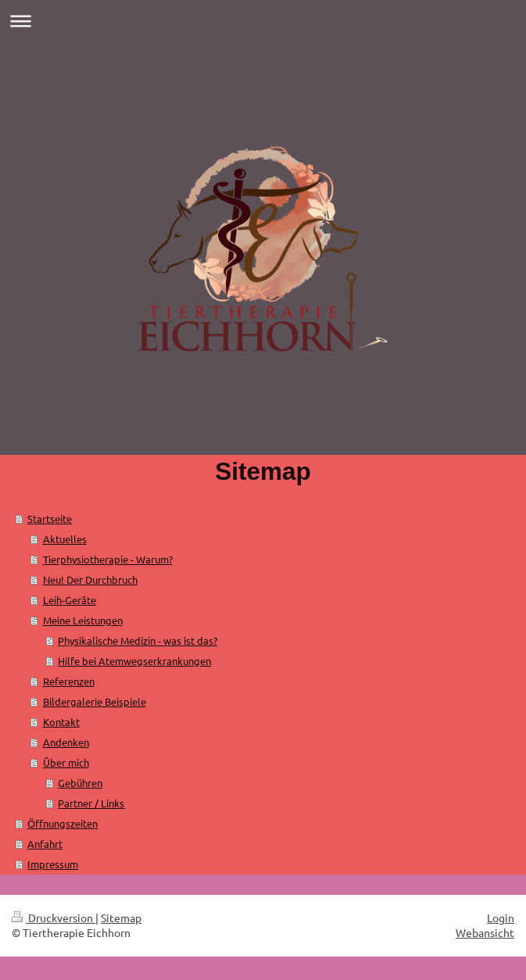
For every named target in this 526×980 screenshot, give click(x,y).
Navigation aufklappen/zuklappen (263, 21)
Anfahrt (45, 844)
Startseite (50, 519)
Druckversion (54, 917)
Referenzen (69, 681)
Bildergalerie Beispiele (95, 701)
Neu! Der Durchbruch (90, 579)
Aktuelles (65, 539)
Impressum (53, 864)
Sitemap (121, 917)
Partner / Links (91, 803)
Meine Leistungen (83, 620)
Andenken (66, 742)
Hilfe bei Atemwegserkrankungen (134, 661)
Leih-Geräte (70, 600)
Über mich (66, 762)
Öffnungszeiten (63, 823)
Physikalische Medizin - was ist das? (138, 640)
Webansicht (485, 932)
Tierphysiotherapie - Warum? (108, 559)
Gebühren (80, 783)
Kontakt (61, 722)
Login (501, 917)
